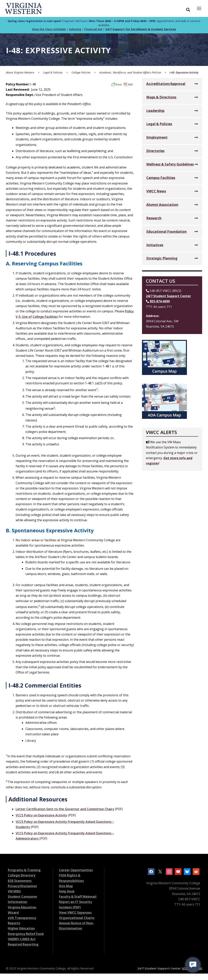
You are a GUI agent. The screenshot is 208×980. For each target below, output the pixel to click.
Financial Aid (93, 30)
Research (154, 219)
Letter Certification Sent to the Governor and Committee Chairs (65, 810)
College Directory (22, 877)
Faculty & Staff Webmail (78, 898)
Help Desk (67, 892)
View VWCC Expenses (75, 914)
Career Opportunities (76, 871)
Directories (155, 152)
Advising (75, 30)
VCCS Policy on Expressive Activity (41, 817)
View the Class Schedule (49, 30)
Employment (157, 139)
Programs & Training (24, 871)
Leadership (155, 112)
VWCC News (156, 192)
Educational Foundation (166, 233)
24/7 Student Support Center (168, 297)
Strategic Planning (162, 260)
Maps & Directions (161, 98)
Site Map (66, 887)
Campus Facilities (161, 179)
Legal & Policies (159, 125)
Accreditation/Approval (166, 85)
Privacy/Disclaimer (22, 887)
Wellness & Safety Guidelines (170, 166)
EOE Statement (20, 882)
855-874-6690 (160, 303)
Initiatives (155, 246)
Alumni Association (162, 206)
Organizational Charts (77, 919)
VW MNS (14, 892)
